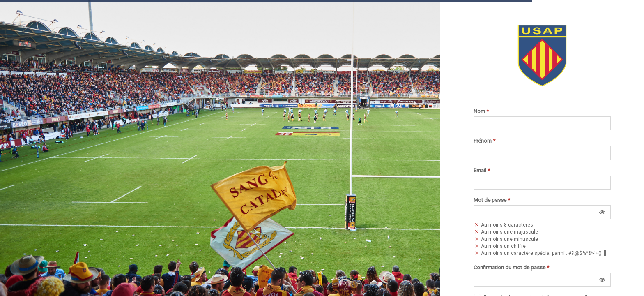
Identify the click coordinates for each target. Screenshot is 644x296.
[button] (602, 212)
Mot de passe (492, 200)
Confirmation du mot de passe (511, 268)
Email (482, 171)
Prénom (484, 141)
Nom (481, 111)
